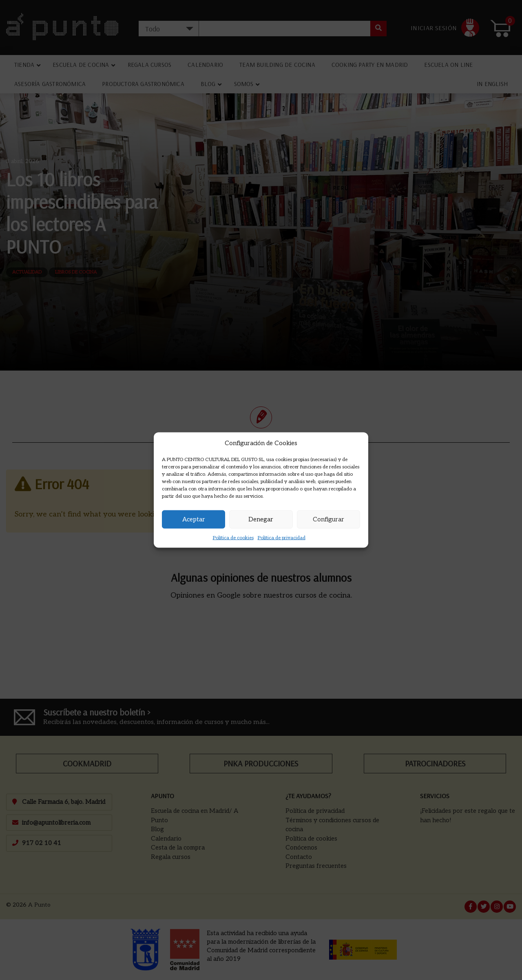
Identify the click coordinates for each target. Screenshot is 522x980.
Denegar (261, 519)
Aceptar (194, 519)
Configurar (328, 519)
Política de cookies (233, 537)
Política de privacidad (282, 537)
